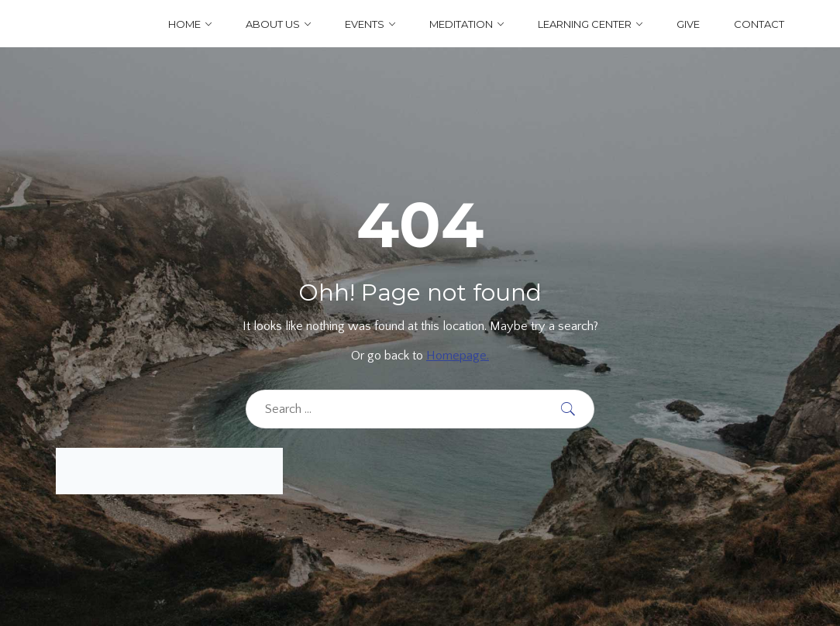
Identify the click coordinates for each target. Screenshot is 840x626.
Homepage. (458, 356)
